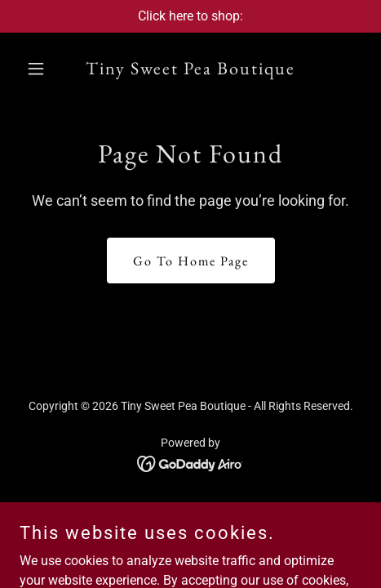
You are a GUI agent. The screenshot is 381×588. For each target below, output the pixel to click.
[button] (45, 69)
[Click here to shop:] (190, 16)
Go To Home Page (191, 261)
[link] (190, 70)
